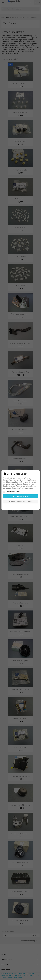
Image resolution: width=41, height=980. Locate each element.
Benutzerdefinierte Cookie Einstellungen (21, 506)
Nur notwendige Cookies (21, 502)
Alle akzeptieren (20, 496)
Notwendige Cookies (12, 492)
